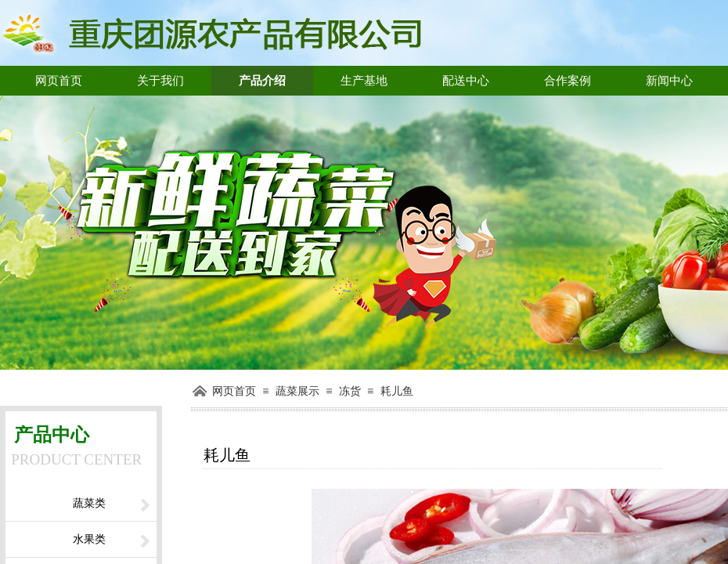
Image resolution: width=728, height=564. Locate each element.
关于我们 (160, 81)
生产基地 (364, 81)
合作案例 (568, 81)
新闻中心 (669, 81)
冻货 (350, 391)
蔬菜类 (89, 503)
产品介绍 (262, 81)
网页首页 (59, 81)
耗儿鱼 (397, 391)
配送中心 (466, 81)
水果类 (89, 539)
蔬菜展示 (297, 391)
